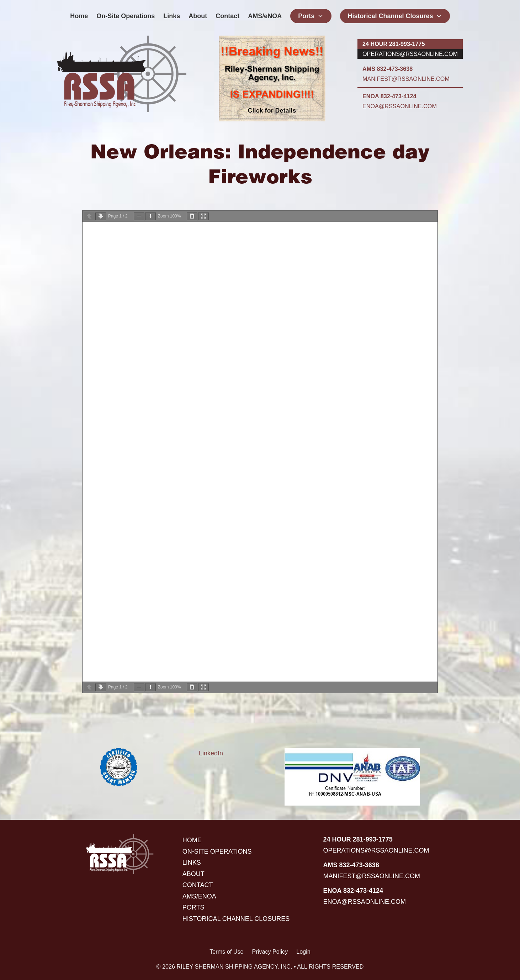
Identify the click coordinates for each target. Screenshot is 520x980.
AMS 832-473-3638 (388, 69)
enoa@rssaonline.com (400, 106)
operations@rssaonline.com (410, 54)
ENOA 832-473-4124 (389, 96)
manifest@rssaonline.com (406, 79)
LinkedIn (211, 753)
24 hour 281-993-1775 (394, 44)
